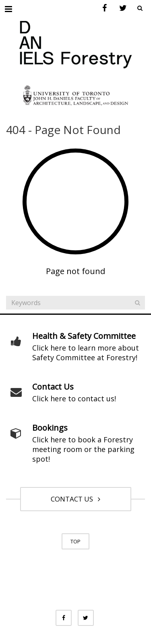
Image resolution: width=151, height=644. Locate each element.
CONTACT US (75, 499)
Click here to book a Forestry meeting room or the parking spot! (83, 449)
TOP (75, 541)
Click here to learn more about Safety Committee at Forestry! (86, 353)
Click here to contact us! (74, 398)
